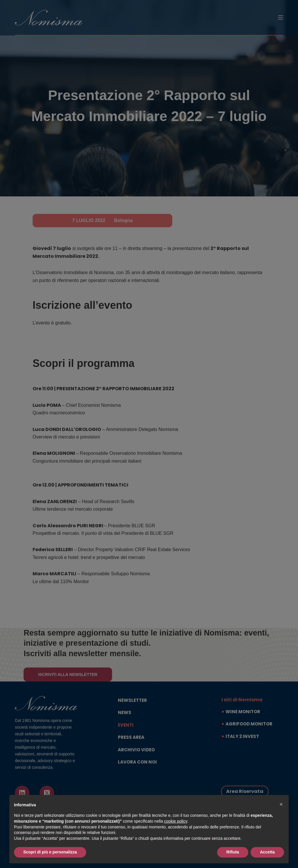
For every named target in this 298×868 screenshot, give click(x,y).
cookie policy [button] (176, 821)
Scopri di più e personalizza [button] (50, 852)
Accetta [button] (267, 852)
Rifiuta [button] (233, 852)
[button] (281, 804)
